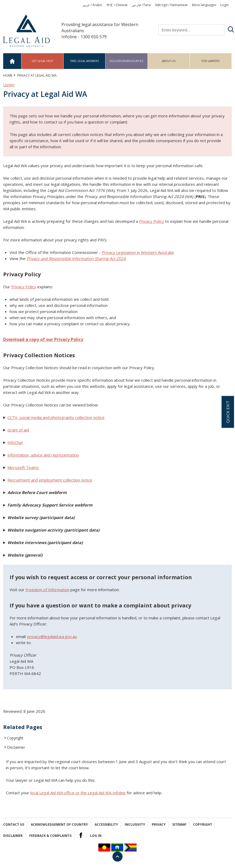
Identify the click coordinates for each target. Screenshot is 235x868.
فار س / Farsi (141, 5)
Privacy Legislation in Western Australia (138, 252)
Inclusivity (135, 824)
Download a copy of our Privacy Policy (43, 339)
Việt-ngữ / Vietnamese (171, 5)
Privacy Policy (152, 221)
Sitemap (179, 824)
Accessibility (106, 824)
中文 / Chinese (117, 5)
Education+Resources (126, 61)
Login (224, 5)
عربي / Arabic (93, 5)
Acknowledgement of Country (59, 824)
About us (169, 61)
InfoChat (15, 442)
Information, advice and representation (43, 455)
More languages (204, 5)
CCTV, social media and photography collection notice (56, 417)
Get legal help (42, 61)
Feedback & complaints (50, 836)
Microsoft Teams (23, 467)
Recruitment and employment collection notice (50, 480)
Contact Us (14, 824)
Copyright (15, 738)
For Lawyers (211, 61)
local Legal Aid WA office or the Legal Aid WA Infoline (78, 793)
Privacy (159, 824)
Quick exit (228, 412)
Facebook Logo (81, 835)
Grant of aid (18, 430)
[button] (117, 417)
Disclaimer (16, 747)
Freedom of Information (47, 590)
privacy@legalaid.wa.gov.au (52, 636)
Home (12, 61)
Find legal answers (85, 61)
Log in (96, 836)
